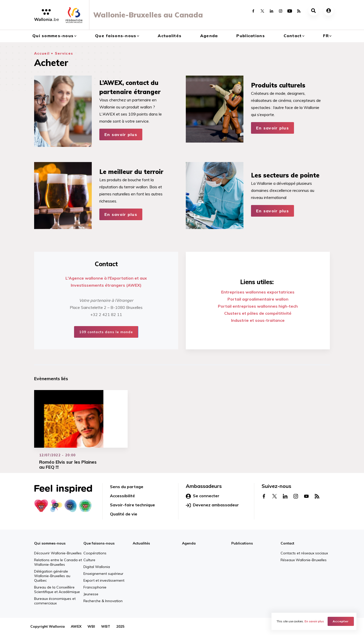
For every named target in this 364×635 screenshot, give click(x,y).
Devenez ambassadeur (212, 505)
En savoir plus (121, 134)
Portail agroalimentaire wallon (258, 299)
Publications (251, 36)
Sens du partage (127, 487)
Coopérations (95, 553)
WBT (106, 626)
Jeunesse (91, 594)
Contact (293, 36)
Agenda (209, 36)
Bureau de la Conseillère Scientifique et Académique (57, 589)
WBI (91, 626)
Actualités (170, 36)
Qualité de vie (124, 514)
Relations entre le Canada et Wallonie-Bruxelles (58, 562)
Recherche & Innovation (103, 601)
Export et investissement (104, 580)
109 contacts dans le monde (106, 332)
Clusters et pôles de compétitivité (258, 313)
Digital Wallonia (97, 567)
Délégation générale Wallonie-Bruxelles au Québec (52, 576)
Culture (89, 560)
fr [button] (326, 36)
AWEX (76, 626)
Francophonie (95, 587)
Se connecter (203, 496)
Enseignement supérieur (103, 574)
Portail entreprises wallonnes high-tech (258, 306)
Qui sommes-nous (53, 36)
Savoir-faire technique (132, 505)
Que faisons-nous (116, 36)
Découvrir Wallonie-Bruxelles (58, 553)
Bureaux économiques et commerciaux (55, 601)
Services (64, 53)
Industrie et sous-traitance (258, 320)
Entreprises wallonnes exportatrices (258, 292)
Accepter (341, 621)
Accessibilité (122, 496)
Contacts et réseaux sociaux (304, 553)
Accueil (42, 53)
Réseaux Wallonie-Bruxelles (304, 560)
